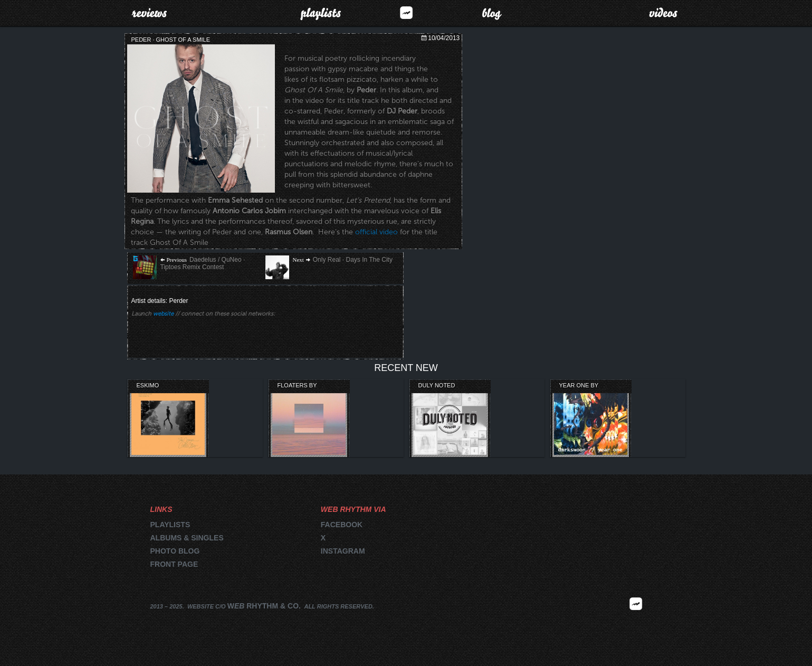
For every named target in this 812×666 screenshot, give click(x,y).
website (163, 314)
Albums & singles (187, 538)
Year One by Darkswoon (579, 386)
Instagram (343, 551)
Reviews (149, 13)
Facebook (342, 525)
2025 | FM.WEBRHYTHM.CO (636, 620)
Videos (663, 13)
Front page (174, 564)
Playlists (321, 13)
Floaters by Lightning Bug (300, 386)
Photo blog (175, 551)
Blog (492, 13)
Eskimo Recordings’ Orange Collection (157, 386)
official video (376, 232)
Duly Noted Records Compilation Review (438, 386)
